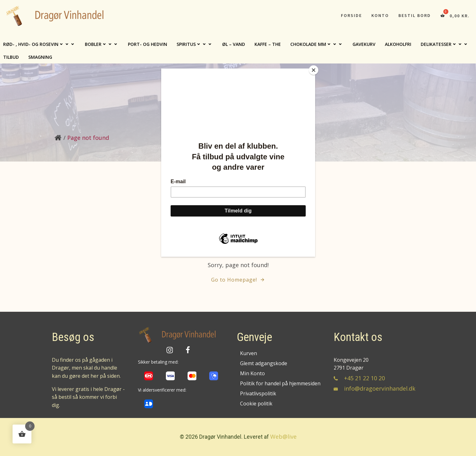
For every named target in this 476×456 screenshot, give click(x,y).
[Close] (314, 70)
